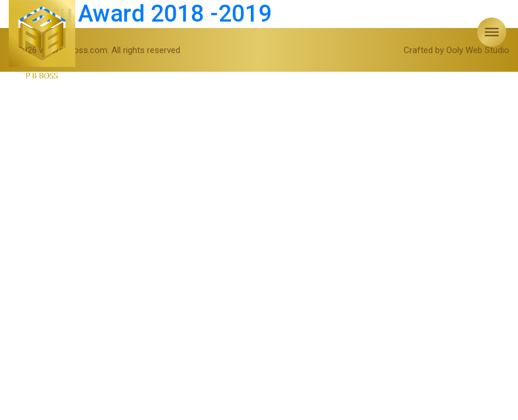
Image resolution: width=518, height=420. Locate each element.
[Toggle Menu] (492, 32)
